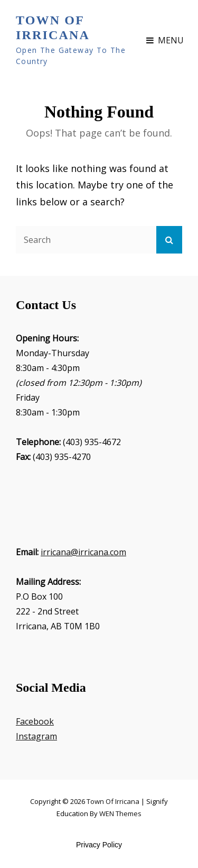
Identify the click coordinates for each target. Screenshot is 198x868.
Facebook (35, 721)
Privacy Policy (99, 845)
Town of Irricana (53, 28)
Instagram (36, 736)
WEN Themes (120, 813)
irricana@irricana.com (83, 552)
